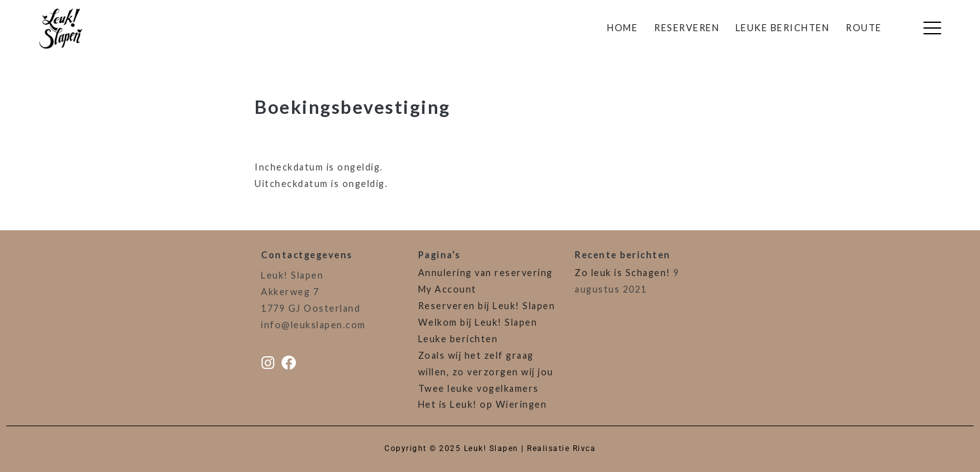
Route (864, 28)
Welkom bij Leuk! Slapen (478, 322)
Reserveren (687, 28)
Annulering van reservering (486, 273)
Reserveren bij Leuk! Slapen (487, 306)
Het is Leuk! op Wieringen (483, 404)
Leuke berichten (783, 28)
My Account (447, 289)
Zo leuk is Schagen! (623, 273)
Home (622, 28)
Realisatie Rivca (561, 448)
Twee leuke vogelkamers (479, 388)
